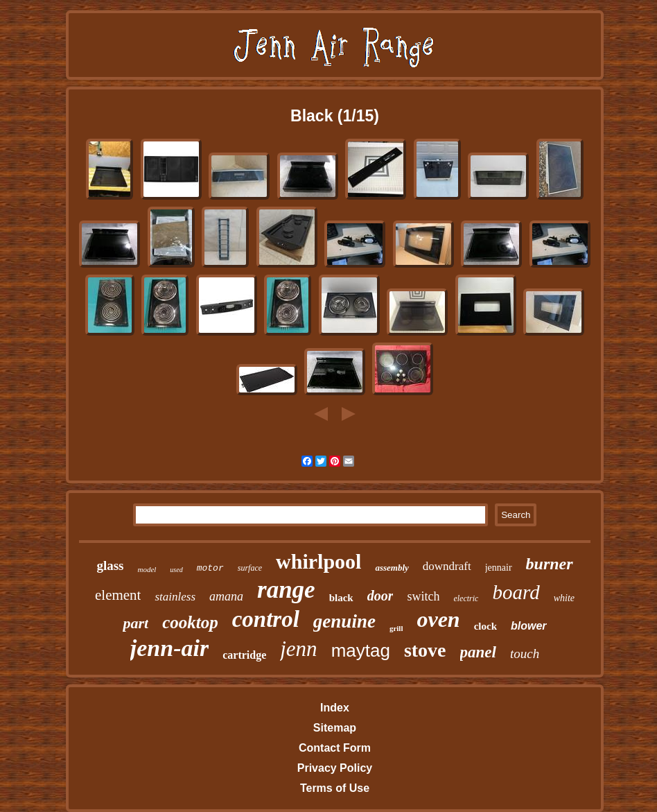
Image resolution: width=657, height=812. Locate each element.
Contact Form (335, 748)
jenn (298, 649)
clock (485, 626)
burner (550, 564)
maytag (361, 650)
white (564, 598)
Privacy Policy (335, 768)
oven (438, 619)
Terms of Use (335, 788)
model (147, 569)
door (380, 596)
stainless (175, 597)
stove (425, 650)
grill (396, 628)
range (286, 590)
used (176, 570)
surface (250, 568)
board (516, 592)
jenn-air (169, 648)
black (341, 598)
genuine (344, 621)
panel (478, 652)
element (118, 595)
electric (466, 598)
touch (525, 654)
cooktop (190, 622)
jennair (499, 568)
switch (423, 596)
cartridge (244, 655)
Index (335, 708)
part (135, 623)
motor (210, 568)
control (266, 619)
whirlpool (318, 561)
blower (529, 626)
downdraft (447, 566)
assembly (392, 568)
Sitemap (335, 728)
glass (110, 565)
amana (226, 596)
